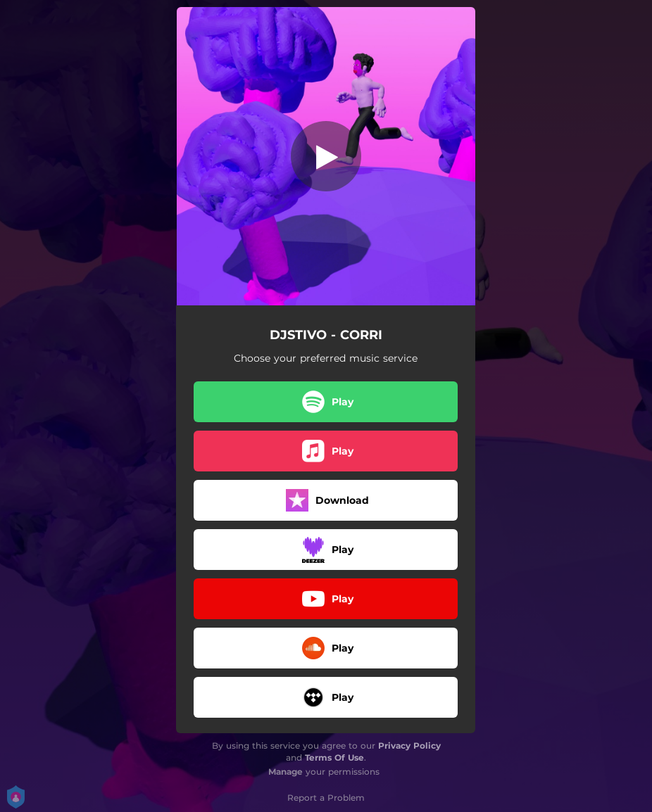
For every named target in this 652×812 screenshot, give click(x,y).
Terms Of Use (334, 757)
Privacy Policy (409, 746)
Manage (286, 772)
